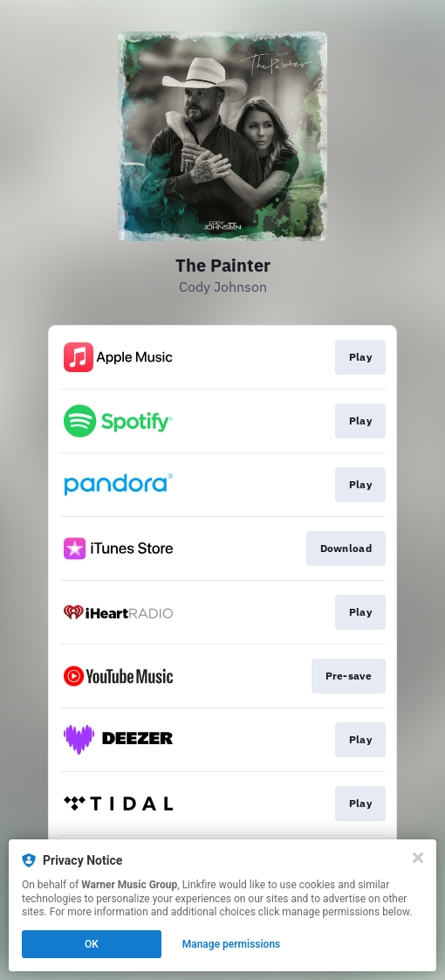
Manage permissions (232, 944)
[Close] (418, 858)
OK (92, 944)
